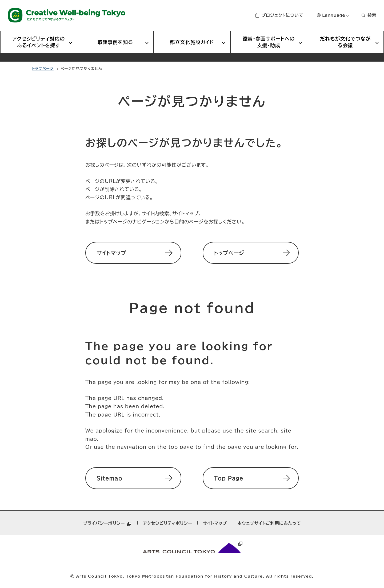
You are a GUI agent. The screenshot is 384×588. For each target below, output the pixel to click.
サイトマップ (215, 523)
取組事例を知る (115, 42)
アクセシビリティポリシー (168, 523)
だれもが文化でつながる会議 (345, 42)
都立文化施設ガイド (192, 42)
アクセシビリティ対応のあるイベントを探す (39, 42)
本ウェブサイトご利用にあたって (269, 523)
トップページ (43, 69)
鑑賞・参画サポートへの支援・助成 (269, 42)
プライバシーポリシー (108, 523)
